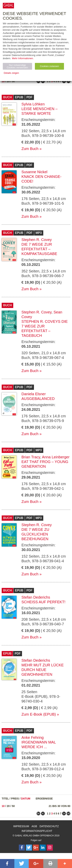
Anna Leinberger (56, 457)
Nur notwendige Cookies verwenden (17, 66)
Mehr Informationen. (23, 58)
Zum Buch (30, 149)
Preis (15, 799)
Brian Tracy (31, 457)
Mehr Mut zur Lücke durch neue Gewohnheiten (43, 670)
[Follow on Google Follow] (36, 848)
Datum (26, 799)
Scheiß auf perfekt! (43, 602)
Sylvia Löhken (33, 104)
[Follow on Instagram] (50, 848)
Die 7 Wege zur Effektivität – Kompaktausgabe (39, 249)
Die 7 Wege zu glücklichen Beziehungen (35, 534)
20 (8, 81)
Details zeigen (11, 73)
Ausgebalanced (38, 399)
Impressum (21, 826)
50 (13, 81)
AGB (34, 826)
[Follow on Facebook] (22, 848)
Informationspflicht (37, 831)
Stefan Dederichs (36, 597)
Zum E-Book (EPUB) (39, 714)
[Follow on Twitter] (29, 848)
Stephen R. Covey (37, 240)
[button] (7, 864)
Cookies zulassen (49, 66)
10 (3, 81)
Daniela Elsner (34, 394)
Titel (5, 799)
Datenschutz (49, 826)
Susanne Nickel (34, 172)
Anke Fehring (33, 738)
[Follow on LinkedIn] (43, 848)
